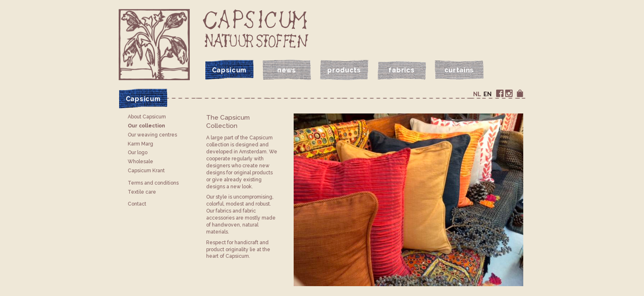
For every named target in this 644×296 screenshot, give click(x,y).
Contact (137, 204)
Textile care (142, 192)
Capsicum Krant (146, 171)
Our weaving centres (152, 135)
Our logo (138, 153)
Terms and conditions (153, 183)
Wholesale (140, 162)
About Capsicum (147, 117)
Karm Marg (140, 144)
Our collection (146, 126)
